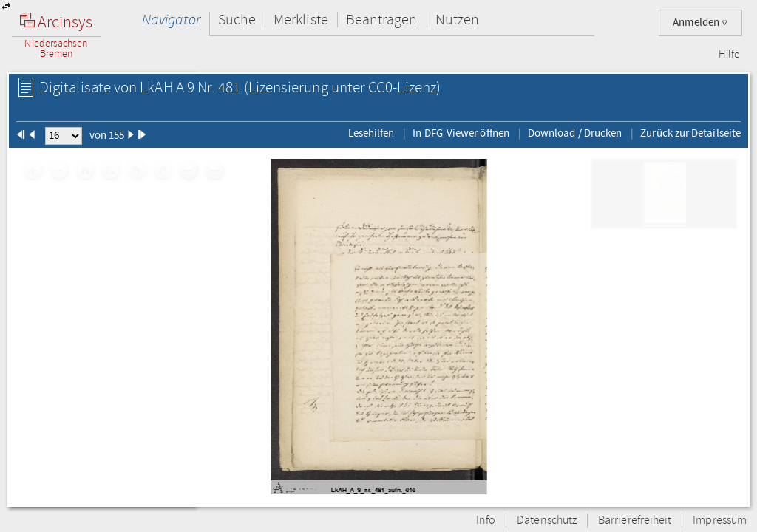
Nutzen (457, 20)
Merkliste (301, 20)
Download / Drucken (575, 133)
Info (486, 521)
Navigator (171, 20)
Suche (237, 20)
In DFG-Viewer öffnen (461, 133)
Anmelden (700, 23)
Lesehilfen (371, 133)
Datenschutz (547, 521)
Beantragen (382, 20)
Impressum (720, 521)
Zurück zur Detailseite (690, 133)
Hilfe (729, 55)
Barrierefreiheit (635, 521)
